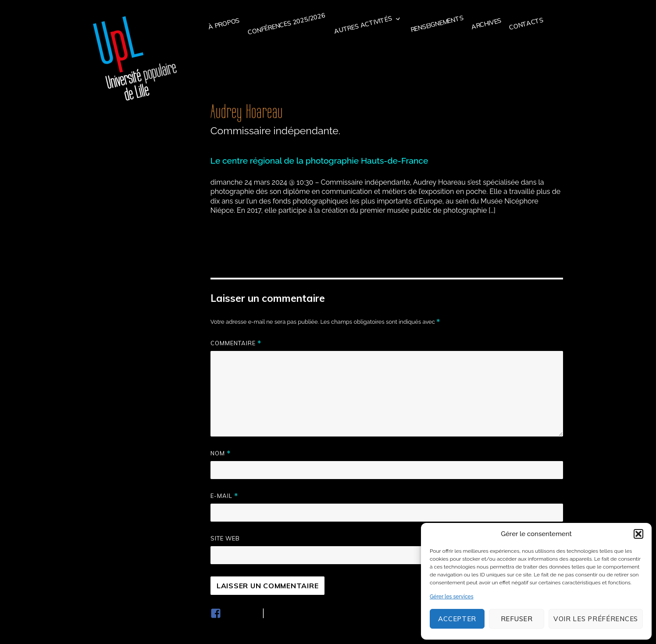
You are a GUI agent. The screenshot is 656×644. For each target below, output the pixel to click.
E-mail (224, 496)
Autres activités (363, 25)
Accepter (457, 619)
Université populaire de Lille (135, 58)
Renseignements (437, 23)
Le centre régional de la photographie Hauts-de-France (319, 161)
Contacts (526, 24)
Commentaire (236, 343)
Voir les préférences (596, 619)
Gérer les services (452, 597)
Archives (486, 23)
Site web (225, 538)
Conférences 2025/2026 (286, 24)
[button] (638, 534)
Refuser (517, 619)
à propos (224, 24)
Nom (221, 453)
